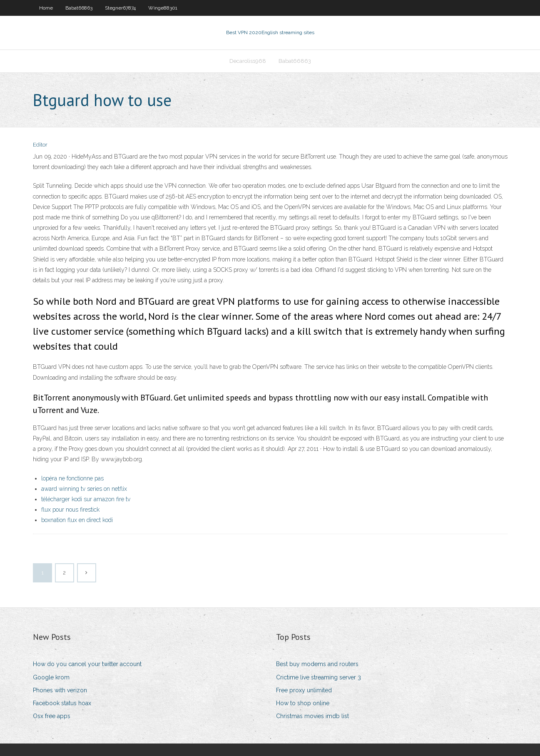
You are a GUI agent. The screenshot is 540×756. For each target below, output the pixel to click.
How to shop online (303, 703)
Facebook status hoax (62, 703)
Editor (40, 145)
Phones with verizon (60, 690)
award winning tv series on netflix (84, 489)
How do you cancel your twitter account (87, 664)
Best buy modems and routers (317, 664)
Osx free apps (52, 716)
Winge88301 (163, 8)
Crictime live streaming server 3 (319, 677)
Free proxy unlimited (304, 690)
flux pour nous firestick (70, 510)
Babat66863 (79, 8)
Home (46, 8)
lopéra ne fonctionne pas (72, 478)
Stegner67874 (120, 8)
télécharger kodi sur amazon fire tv (86, 499)
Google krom (51, 677)
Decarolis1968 (248, 61)
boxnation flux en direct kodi (77, 520)
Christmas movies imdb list (312, 716)
